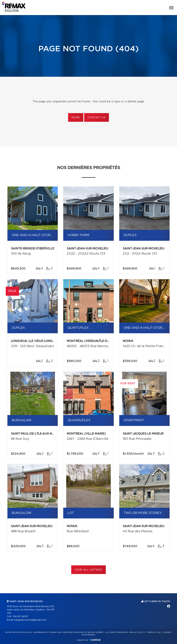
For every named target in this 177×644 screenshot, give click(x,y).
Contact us (97, 118)
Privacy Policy (137, 632)
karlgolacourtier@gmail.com (30, 620)
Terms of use (154, 632)
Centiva (95, 640)
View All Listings (88, 570)
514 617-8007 (21, 617)
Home (76, 118)
